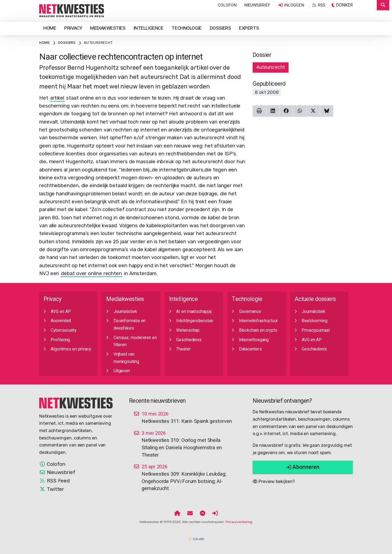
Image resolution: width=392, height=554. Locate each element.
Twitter (52, 489)
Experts (249, 28)
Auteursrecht (271, 67)
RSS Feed (54, 481)
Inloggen (291, 5)
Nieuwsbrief (257, 5)
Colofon (227, 5)
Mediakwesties (108, 28)
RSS (318, 5)
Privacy (73, 28)
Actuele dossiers (315, 299)
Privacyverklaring (239, 522)
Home (50, 28)
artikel (57, 98)
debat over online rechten (91, 273)
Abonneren (303, 467)
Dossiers (220, 28)
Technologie (186, 28)
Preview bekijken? (274, 481)
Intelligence (149, 28)
